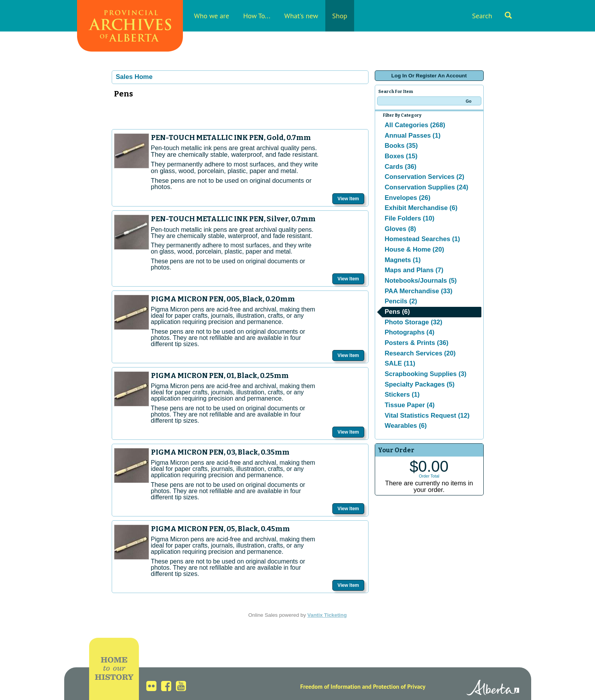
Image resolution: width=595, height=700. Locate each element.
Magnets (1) (403, 260)
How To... (257, 16)
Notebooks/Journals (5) (421, 281)
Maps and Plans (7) (414, 270)
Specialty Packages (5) (420, 384)
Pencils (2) (401, 301)
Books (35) (401, 146)
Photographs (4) (410, 332)
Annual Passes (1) (413, 136)
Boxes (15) (401, 156)
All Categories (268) (415, 125)
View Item (348, 199)
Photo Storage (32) (414, 322)
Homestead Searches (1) (422, 239)
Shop (340, 16)
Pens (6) (398, 312)
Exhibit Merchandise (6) (421, 208)
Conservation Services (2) (425, 177)
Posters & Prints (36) (417, 343)
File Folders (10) (410, 218)
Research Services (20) (420, 353)
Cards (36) (401, 167)
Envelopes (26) (408, 198)
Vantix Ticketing (327, 615)
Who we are (212, 16)
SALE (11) (400, 363)
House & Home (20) (415, 249)
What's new (301, 16)
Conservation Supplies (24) (427, 187)
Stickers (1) (402, 395)
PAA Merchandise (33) (419, 291)
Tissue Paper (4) (410, 405)
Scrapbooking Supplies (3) (426, 374)
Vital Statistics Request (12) (427, 416)
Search (492, 16)
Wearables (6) (406, 426)
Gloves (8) (401, 229)
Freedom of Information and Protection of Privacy (363, 686)
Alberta (493, 689)
